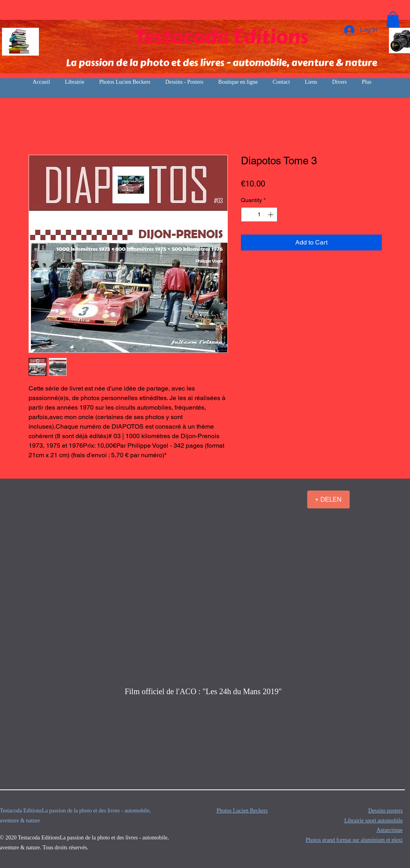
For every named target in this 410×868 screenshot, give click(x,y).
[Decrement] (247, 215)
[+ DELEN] (328, 499)
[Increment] (271, 215)
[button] (393, 20)
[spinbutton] (259, 215)
